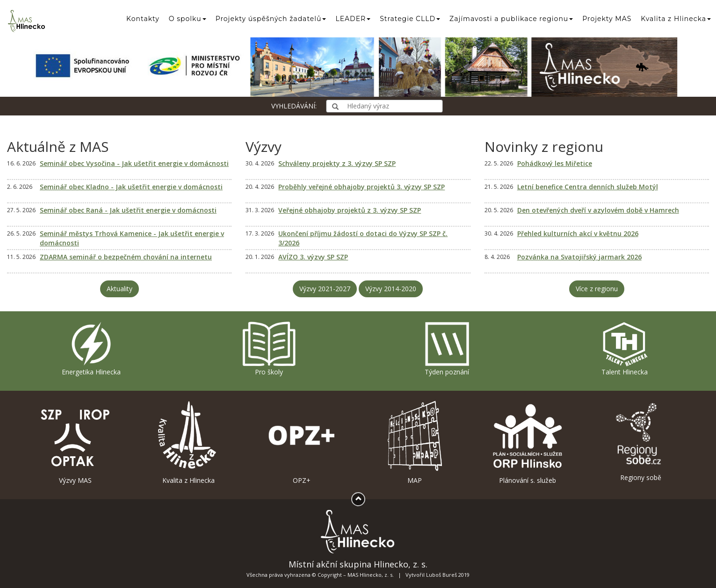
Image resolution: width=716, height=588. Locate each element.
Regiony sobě (641, 441)
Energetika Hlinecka (91, 348)
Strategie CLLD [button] (410, 19)
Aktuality (119, 289)
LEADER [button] (353, 19)
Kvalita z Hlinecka (188, 442)
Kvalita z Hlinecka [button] (676, 19)
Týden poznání (447, 348)
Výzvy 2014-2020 (391, 289)
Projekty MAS (607, 19)
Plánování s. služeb (528, 442)
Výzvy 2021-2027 (325, 289)
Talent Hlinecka (625, 348)
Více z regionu (597, 289)
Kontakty (143, 19)
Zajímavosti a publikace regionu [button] (511, 19)
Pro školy (269, 348)
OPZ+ (302, 442)
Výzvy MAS (75, 442)
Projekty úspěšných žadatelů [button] (271, 19)
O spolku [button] (188, 19)
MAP (414, 442)
